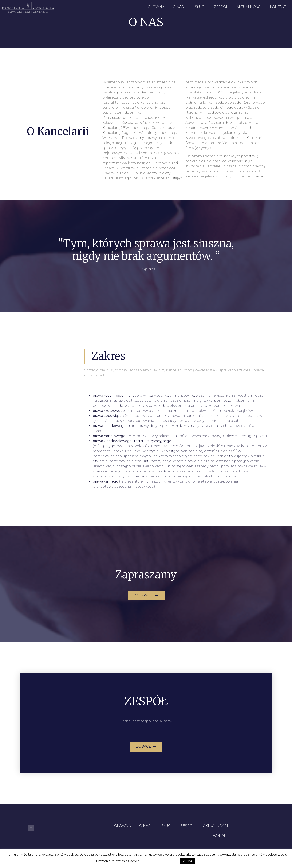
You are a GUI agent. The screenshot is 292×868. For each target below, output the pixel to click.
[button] (146, 595)
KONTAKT (278, 7)
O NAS (178, 7)
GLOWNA (156, 7)
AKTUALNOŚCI (249, 7)
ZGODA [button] (188, 861)
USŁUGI (199, 7)
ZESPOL (221, 7)
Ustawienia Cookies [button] (161, 861)
